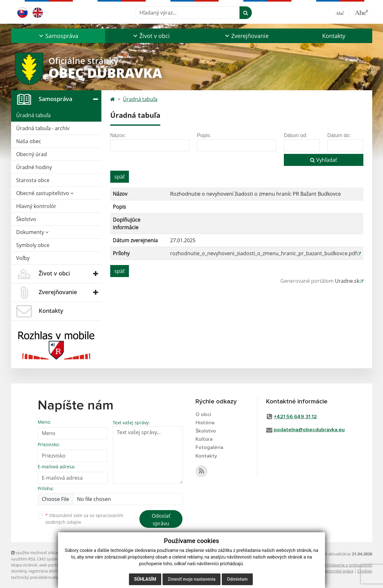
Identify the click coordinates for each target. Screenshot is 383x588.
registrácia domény (46, 571)
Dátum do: (339, 135)
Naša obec (29, 141)
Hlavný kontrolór (36, 206)
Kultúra (204, 440)
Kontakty (334, 36)
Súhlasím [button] (145, 579)
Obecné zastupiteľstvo (45, 193)
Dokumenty (32, 232)
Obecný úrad (32, 154)
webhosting (73, 565)
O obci (204, 415)
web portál (49, 565)
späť (120, 177)
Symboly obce (33, 245)
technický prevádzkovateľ (35, 577)
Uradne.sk (347, 281)
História (205, 423)
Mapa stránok (24, 565)
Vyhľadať (324, 160)
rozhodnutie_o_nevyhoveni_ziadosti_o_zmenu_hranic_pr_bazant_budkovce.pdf (263, 253)
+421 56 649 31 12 (295, 417)
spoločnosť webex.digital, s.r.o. (95, 571)
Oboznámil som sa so (84, 519)
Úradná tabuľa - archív (43, 128)
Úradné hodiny (34, 167)
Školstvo (26, 219)
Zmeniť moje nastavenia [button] (191, 579)
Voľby (23, 258)
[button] (58, 36)
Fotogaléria (209, 448)
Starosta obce (33, 180)
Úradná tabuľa (33, 115)
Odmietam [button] (237, 579)
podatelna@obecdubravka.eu (309, 430)
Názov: (118, 135)
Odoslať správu (161, 520)
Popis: (204, 135)
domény (19, 571)
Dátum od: (296, 135)
